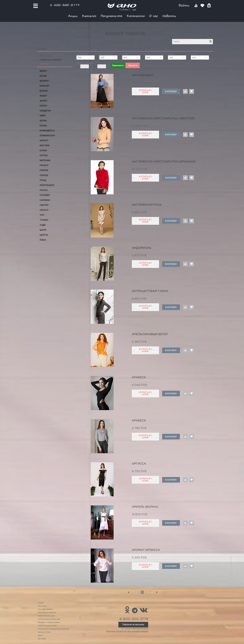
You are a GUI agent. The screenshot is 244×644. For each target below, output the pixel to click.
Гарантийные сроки (47, 616)
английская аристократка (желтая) (163, 119)
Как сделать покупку (47, 613)
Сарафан (45, 200)
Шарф (43, 230)
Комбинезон (47, 136)
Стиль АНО (46, 56)
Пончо (44, 190)
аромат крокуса (146, 550)
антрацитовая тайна (150, 291)
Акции (73, 16)
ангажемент (143, 75)
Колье (43, 126)
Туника (44, 220)
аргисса (139, 464)
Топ (42, 215)
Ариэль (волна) (145, 507)
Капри (43, 106)
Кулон (43, 150)
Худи (43, 225)
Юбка (43, 240)
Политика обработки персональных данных (127, 631)
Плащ (43, 180)
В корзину (171, 91)
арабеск (139, 377)
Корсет (44, 140)
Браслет (45, 86)
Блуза (43, 76)
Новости (169, 16)
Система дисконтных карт (49, 619)
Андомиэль (142, 248)
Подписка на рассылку (133, 625)
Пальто (44, 165)
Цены (40, 635)
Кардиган (45, 111)
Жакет (43, 96)
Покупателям (111, 16)
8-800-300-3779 (65, 5)
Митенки (45, 160)
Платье (44, 175)
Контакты (136, 16)
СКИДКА (44, 64)
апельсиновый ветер (150, 334)
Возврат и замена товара (49, 622)
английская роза (147, 205)
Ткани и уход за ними (47, 626)
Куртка (44, 155)
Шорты (44, 235)
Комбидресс (47, 131)
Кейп (43, 116)
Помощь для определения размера (53, 629)
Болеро (44, 81)
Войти (184, 5)
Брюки (44, 91)
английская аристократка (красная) (164, 162)
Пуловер (45, 195)
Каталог (89, 16)
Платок (44, 170)
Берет (43, 71)
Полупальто (47, 185)
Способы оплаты (45, 609)
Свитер (44, 205)
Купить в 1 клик (145, 91)
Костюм (45, 145)
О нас (154, 16)
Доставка (42, 639)
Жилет (44, 101)
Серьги (44, 210)
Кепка (43, 121)
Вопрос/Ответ (44, 632)
